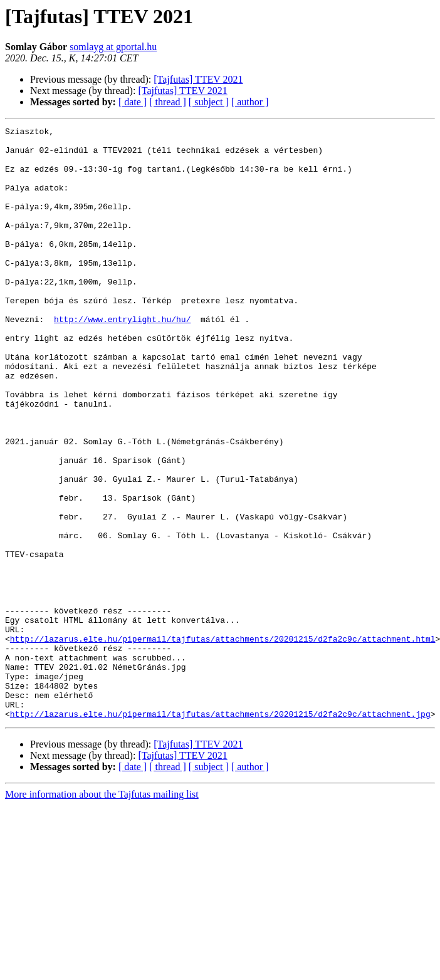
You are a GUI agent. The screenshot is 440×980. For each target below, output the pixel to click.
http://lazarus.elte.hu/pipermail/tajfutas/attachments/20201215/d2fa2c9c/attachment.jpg (220, 832)
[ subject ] (209, 102)
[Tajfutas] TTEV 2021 (198, 79)
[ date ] (133, 102)
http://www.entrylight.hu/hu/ (122, 358)
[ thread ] (168, 102)
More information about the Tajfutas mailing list (102, 913)
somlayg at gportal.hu (113, 47)
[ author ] (250, 102)
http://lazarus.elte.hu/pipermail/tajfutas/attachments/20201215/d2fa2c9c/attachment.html (223, 742)
